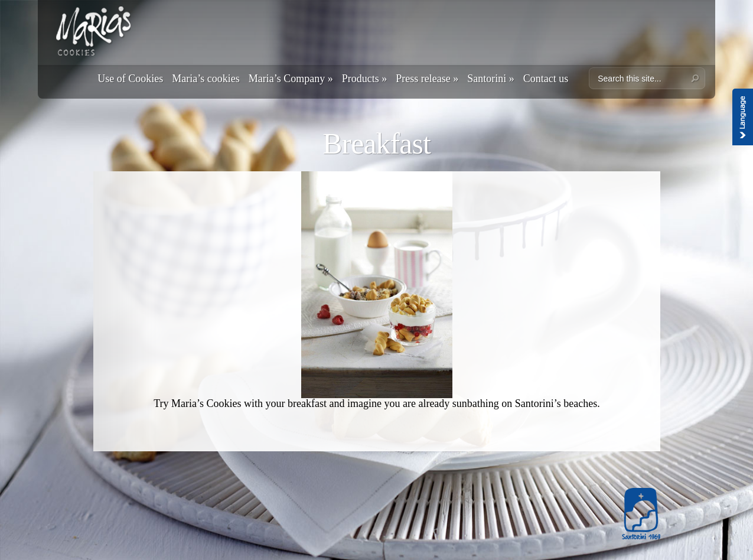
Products (365, 79)
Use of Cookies (130, 79)
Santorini (491, 79)
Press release (427, 79)
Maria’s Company (291, 79)
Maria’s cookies (206, 79)
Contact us (546, 79)
